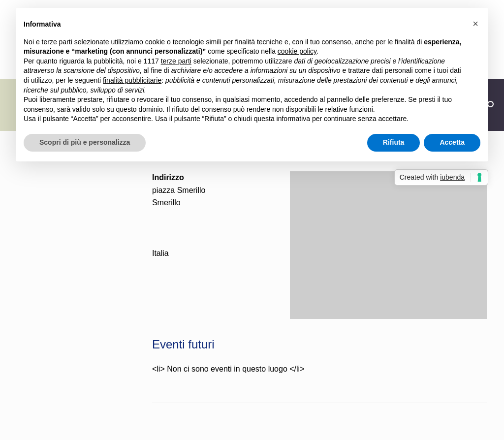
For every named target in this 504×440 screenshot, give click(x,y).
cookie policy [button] (297, 51)
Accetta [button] (452, 142)
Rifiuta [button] (394, 142)
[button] (475, 24)
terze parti (176, 61)
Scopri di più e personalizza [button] (85, 142)
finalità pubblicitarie (132, 80)
